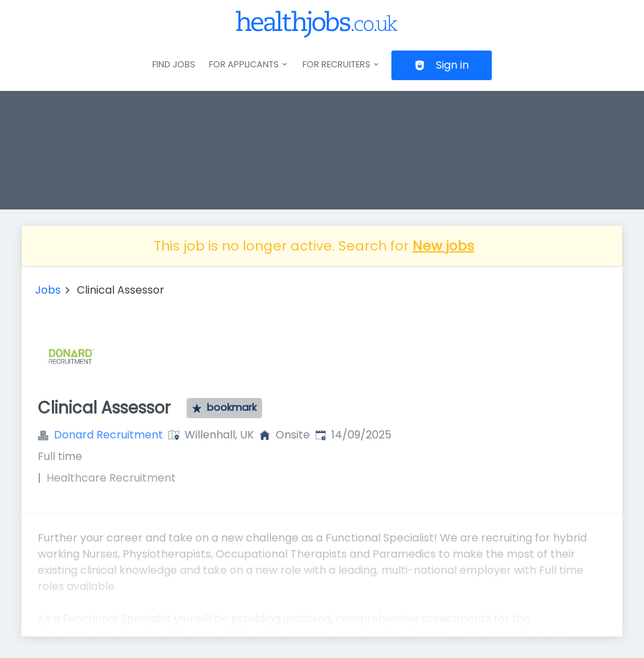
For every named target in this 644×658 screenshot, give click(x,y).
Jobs (48, 290)
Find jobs (174, 64)
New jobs (443, 246)
